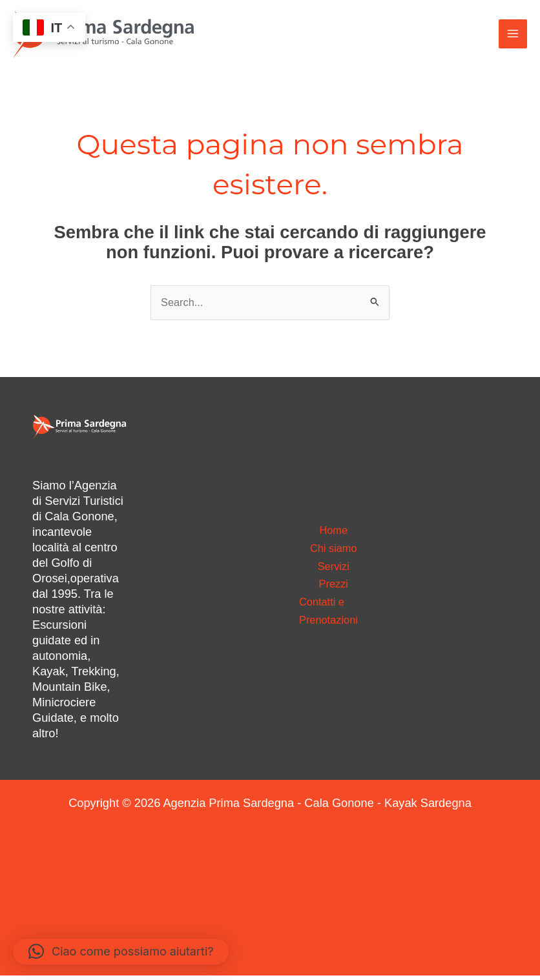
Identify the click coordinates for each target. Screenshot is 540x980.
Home (334, 530)
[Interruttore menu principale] (512, 35)
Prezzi (334, 590)
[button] (121, 952)
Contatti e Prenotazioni (332, 620)
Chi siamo (334, 550)
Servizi (334, 570)
